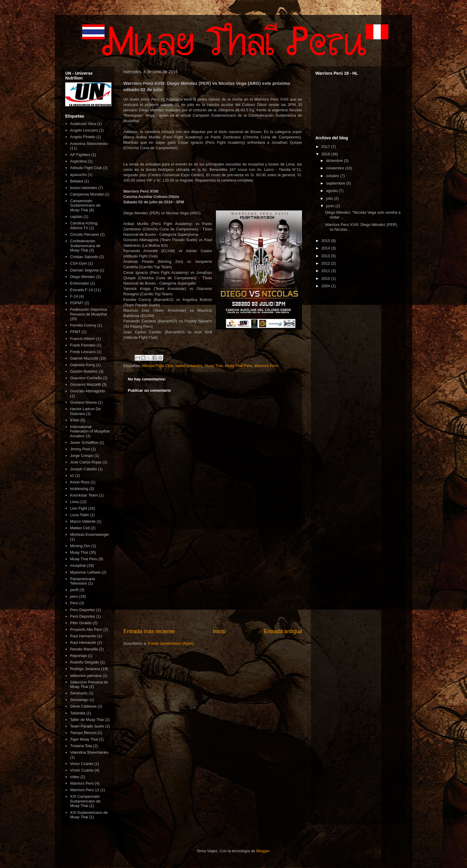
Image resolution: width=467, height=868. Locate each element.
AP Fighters (80, 155)
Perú (74, 603)
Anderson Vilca (83, 124)
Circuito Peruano (84, 234)
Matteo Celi (80, 528)
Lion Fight (78, 508)
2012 (326, 263)
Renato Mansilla (84, 649)
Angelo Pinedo (83, 137)
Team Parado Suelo (87, 726)
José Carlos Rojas (86, 462)
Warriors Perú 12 (85, 790)
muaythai (78, 565)
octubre (333, 176)
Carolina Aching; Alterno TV (84, 225)
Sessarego (79, 700)
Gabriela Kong (82, 365)
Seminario (79, 693)
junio (331, 206)
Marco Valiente (83, 521)
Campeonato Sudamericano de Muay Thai (85, 205)
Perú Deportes (82, 616)
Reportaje (78, 656)
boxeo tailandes (189, 366)
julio (330, 198)
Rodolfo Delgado (84, 662)
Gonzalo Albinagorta (87, 391)
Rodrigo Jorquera (85, 669)
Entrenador (80, 283)
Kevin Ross (80, 482)
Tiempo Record (83, 733)
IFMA (75, 420)
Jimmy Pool (80, 449)
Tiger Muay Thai (84, 739)
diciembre (335, 161)
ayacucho (78, 175)
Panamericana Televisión (82, 581)
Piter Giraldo (81, 623)
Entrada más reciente (149, 631)
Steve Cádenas (83, 706)
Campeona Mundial (87, 194)
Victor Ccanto (82, 764)
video (75, 777)
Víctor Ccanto (82, 770)
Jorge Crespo (82, 456)
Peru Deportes (82, 610)
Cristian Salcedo (84, 257)
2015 (326, 241)
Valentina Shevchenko (89, 752)
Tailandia (78, 713)
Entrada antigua (283, 631)
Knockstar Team (84, 495)
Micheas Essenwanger (89, 534)
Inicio (219, 631)
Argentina (78, 161)
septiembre (336, 183)
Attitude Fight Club (157, 366)
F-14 (74, 296)
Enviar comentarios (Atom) (171, 643)
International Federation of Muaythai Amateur (90, 431)
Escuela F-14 (81, 290)
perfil (74, 590)
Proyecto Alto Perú (86, 629)
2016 (326, 154)
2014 (326, 248)
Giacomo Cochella (86, 378)
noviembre (336, 168)
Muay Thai (214, 366)
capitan (76, 217)
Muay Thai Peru (239, 366)
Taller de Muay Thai (87, 720)
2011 (326, 271)
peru (74, 596)
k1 (72, 476)
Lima (74, 502)
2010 (326, 278)
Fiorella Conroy (83, 325)
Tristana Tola (81, 746)
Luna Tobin (79, 515)
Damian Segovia (84, 270)
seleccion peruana (86, 676)
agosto (333, 191)
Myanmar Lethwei (85, 572)
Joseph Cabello (83, 469)
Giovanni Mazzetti (85, 384)
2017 (326, 147)
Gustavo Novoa (83, 402)
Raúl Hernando (83, 643)
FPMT (75, 332)
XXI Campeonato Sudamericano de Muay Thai (85, 801)
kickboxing (79, 489)
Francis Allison (82, 339)
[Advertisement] (213, 578)
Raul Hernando (83, 636)
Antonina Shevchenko (89, 144)
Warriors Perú (266, 366)
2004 (326, 286)
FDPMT (77, 303)
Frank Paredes (83, 345)
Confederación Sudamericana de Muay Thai (85, 246)
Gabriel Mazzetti (84, 358)
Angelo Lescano (84, 130)
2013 (326, 256)
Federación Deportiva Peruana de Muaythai (88, 312)
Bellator (77, 181)
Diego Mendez (82, 277)
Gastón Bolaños (84, 371)
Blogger (263, 851)
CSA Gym (78, 263)
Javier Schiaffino (84, 442)
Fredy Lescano (83, 352)
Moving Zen (80, 546)
